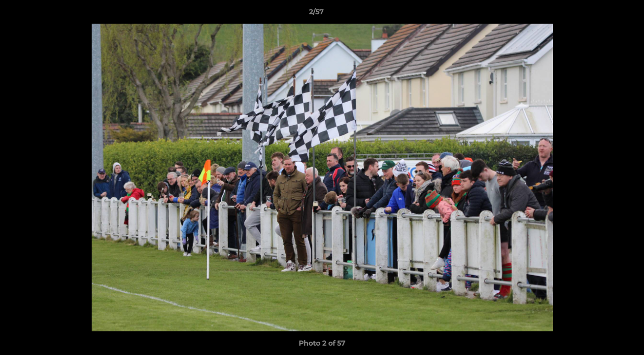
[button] (603, 14)
